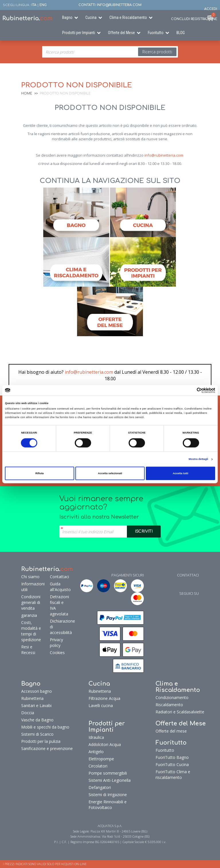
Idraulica (96, 737)
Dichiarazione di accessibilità (59, 627)
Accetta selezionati (110, 473)
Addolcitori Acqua (105, 744)
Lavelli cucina (101, 705)
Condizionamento (172, 697)
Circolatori (98, 766)
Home (27, 94)
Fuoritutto (156, 33)
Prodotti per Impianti (79, 33)
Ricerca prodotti (157, 52)
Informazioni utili (33, 587)
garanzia (29, 615)
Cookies (57, 653)
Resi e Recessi (28, 650)
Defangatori (100, 787)
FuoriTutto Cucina (172, 764)
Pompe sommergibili (108, 773)
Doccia (28, 713)
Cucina (91, 17)
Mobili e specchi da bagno (45, 727)
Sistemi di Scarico (37, 734)
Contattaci (59, 577)
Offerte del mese (171, 731)
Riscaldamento (169, 705)
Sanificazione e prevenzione (47, 748)
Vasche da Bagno (37, 720)
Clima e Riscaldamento (128, 17)
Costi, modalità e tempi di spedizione (31, 631)
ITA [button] (34, 5)
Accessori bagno (37, 691)
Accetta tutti (180, 473)
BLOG (181, 33)
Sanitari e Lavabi (36, 705)
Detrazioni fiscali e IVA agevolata (59, 605)
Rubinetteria (32, 698)
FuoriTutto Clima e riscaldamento (173, 774)
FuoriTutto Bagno (172, 757)
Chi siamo (30, 577)
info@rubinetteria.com (164, 155)
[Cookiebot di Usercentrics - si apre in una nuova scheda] (190, 390)
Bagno (67, 17)
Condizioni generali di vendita (31, 602)
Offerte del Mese (121, 33)
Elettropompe (101, 759)
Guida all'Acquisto (59, 587)
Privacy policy (56, 642)
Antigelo (96, 752)
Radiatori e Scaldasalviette (180, 712)
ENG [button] (43, 5)
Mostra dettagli (199, 459)
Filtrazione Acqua (104, 698)
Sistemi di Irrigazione (108, 795)
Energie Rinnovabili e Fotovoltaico (108, 805)
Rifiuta (39, 473)
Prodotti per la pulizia (41, 741)
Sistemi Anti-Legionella (110, 780)
